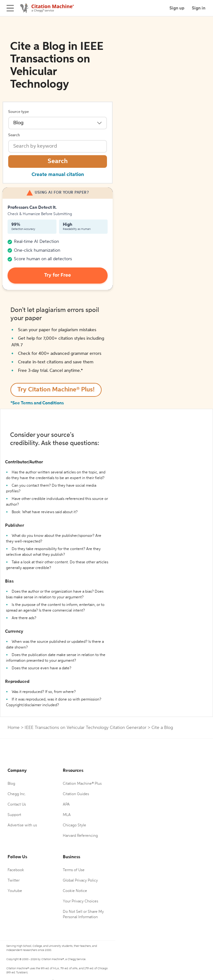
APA (66, 805)
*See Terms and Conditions (37, 403)
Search (14, 135)
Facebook (16, 870)
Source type (18, 112)
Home (14, 728)
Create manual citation (58, 175)
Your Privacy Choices (80, 901)
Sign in (199, 8)
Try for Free (58, 275)
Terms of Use (74, 870)
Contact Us (17, 805)
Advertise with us (22, 825)
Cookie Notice (75, 891)
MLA (67, 815)
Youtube (15, 891)
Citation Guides (76, 794)
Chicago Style (74, 825)
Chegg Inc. (17, 794)
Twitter (14, 881)
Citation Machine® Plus (82, 784)
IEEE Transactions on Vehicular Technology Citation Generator (86, 728)
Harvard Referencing (80, 836)
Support (14, 815)
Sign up (177, 8)
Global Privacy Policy (80, 881)
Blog (11, 784)
